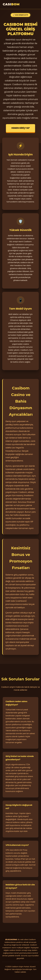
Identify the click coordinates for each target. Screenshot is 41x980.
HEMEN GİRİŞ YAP (20, 128)
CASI (11, 4)
